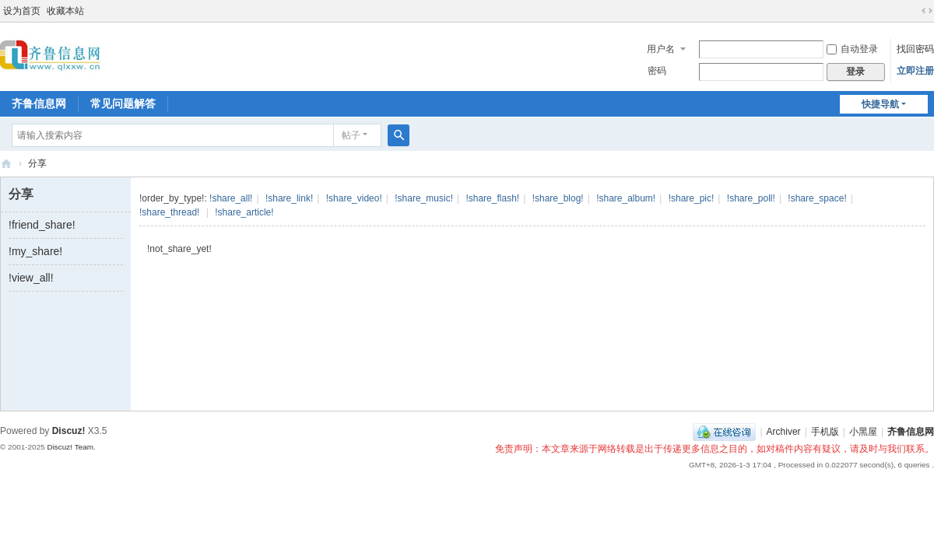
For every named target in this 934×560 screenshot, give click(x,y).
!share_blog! (558, 198)
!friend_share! (42, 225)
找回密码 (915, 49)
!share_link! (289, 198)
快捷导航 (880, 104)
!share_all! (231, 198)
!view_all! (31, 278)
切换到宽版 (927, 11)
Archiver (784, 432)
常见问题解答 (123, 103)
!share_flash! (492, 198)
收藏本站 (65, 11)
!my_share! (35, 251)
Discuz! (69, 431)
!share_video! (354, 198)
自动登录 (852, 49)
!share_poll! (751, 198)
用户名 (661, 49)
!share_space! (817, 198)
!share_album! (626, 198)
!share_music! (424, 198)
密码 (657, 71)
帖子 (351, 135)
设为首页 (22, 11)
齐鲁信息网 (39, 103)
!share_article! (244, 212)
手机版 (825, 432)
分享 (37, 163)
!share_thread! (169, 212)
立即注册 (915, 71)
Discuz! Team (70, 447)
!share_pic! (692, 198)
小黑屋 (863, 432)
